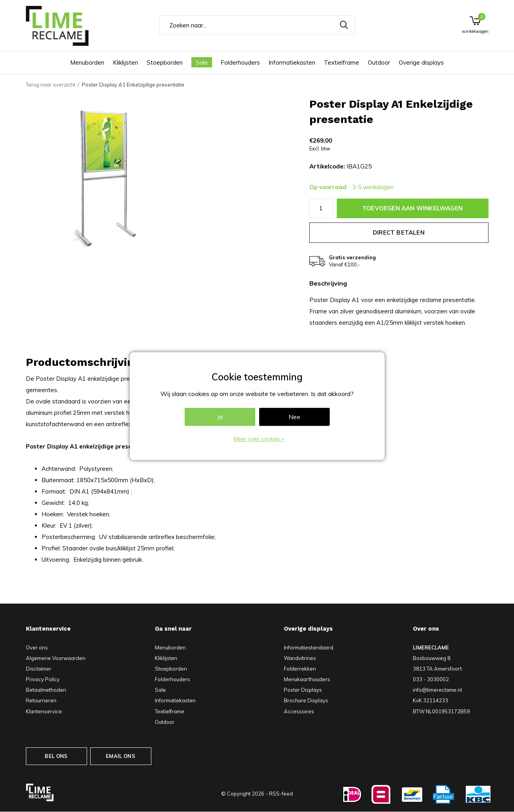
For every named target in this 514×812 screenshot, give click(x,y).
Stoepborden (165, 62)
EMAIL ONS (121, 756)
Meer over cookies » (259, 439)
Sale (202, 62)
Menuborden (87, 62)
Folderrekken (300, 669)
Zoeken (344, 25)
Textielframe (341, 62)
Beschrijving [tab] (328, 283)
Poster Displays (303, 690)
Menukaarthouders (307, 679)
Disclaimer (39, 669)
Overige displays (421, 62)
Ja (220, 417)
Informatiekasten (292, 62)
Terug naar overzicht (51, 85)
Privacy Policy (43, 679)
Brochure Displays (306, 700)
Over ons (37, 647)
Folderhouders (240, 62)
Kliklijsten (125, 62)
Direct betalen (399, 232)
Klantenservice (44, 711)
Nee (294, 417)
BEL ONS (56, 756)
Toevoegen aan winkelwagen (412, 208)
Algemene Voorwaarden (56, 658)
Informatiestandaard (309, 647)
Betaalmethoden (46, 690)
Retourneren (41, 700)
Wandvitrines (300, 658)
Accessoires (299, 711)
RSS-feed (281, 794)
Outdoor (379, 62)
